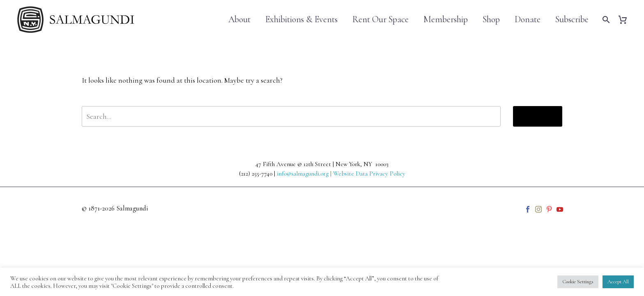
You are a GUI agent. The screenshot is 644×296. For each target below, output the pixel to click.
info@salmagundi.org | (305, 173)
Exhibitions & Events (301, 20)
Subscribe (572, 20)
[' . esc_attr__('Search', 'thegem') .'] (291, 116)
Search (538, 116)
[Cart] (626, 20)
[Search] (605, 20)
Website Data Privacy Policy (369, 173)
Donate (528, 20)
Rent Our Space (381, 20)
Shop (491, 20)
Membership (446, 20)
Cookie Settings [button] (578, 282)
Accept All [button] (618, 282)
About (239, 20)
